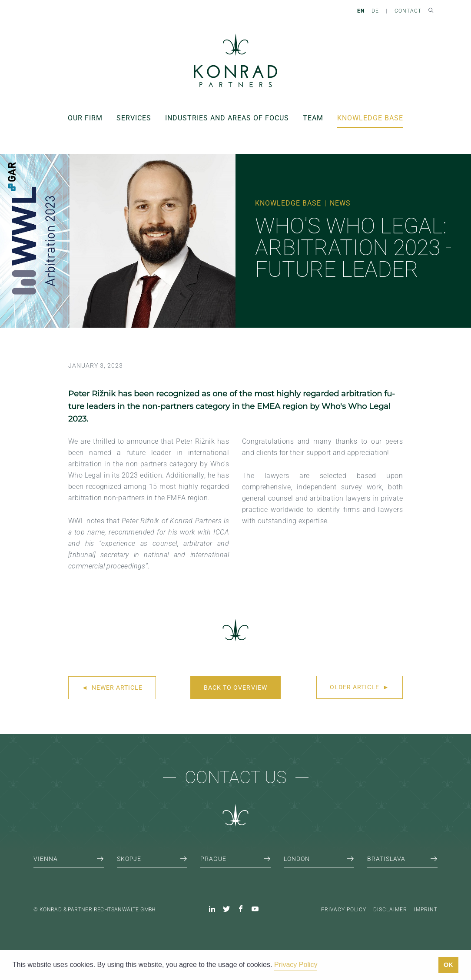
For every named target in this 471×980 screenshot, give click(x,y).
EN (361, 11)
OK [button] (448, 965)
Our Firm (85, 118)
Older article (360, 687)
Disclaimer (390, 910)
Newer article (112, 688)
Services (134, 118)
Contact (408, 11)
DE (375, 11)
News (340, 203)
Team (313, 118)
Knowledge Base (370, 118)
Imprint (426, 910)
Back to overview (235, 688)
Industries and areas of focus (227, 118)
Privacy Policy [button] (296, 965)
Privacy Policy (344, 910)
